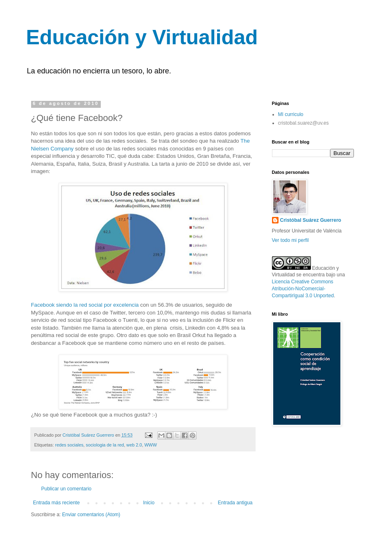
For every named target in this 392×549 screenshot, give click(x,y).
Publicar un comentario (67, 489)
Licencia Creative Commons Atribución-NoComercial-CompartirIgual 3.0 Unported (303, 289)
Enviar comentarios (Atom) (91, 515)
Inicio (149, 503)
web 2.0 (134, 445)
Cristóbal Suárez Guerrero (311, 220)
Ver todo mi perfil (290, 240)
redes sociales (69, 445)
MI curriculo (291, 114)
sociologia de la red (105, 445)
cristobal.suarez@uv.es (304, 123)
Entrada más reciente (57, 503)
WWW (151, 445)
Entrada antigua (235, 503)
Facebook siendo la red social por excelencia (85, 305)
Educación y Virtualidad (142, 37)
